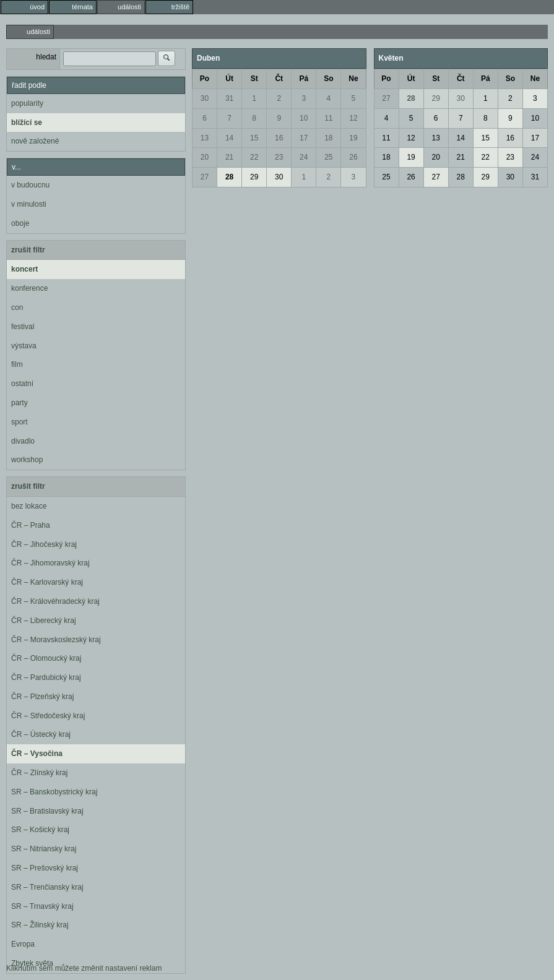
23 (279, 157)
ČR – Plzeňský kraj (42, 697)
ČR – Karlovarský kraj (47, 582)
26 (353, 157)
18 (328, 138)
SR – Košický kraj (40, 830)
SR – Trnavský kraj (42, 906)
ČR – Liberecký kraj (44, 621)
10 (304, 118)
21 (229, 157)
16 (279, 138)
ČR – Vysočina (37, 754)
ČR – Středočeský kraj (48, 716)
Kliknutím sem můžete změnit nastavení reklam (84, 968)
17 (304, 138)
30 (205, 98)
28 (229, 177)
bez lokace (29, 506)
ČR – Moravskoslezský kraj (56, 640)
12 (353, 118)
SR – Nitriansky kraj (44, 849)
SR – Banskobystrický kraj (54, 792)
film (17, 364)
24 (304, 157)
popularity (27, 103)
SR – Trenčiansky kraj (47, 887)
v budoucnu (30, 185)
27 (205, 177)
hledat (46, 57)
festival (23, 327)
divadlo (23, 441)
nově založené (35, 141)
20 (205, 157)
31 (229, 98)
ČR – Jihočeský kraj (44, 544)
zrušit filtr (28, 250)
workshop (27, 460)
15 (254, 138)
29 (254, 177)
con (17, 307)
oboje (20, 223)
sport (19, 422)
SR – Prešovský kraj (45, 868)
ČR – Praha (31, 525)
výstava (24, 346)
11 (328, 118)
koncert (24, 269)
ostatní (22, 384)
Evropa (23, 944)
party (19, 403)
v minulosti (29, 204)
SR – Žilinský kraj (40, 925)
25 (328, 157)
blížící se (27, 123)
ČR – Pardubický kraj (46, 677)
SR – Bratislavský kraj (47, 811)
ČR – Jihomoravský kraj (50, 563)
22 (254, 157)
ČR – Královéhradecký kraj (55, 601)
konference (29, 288)
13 (205, 138)
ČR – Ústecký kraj (41, 734)
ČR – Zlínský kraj (39, 773)
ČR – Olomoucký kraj (46, 658)
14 (229, 138)
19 (353, 138)
